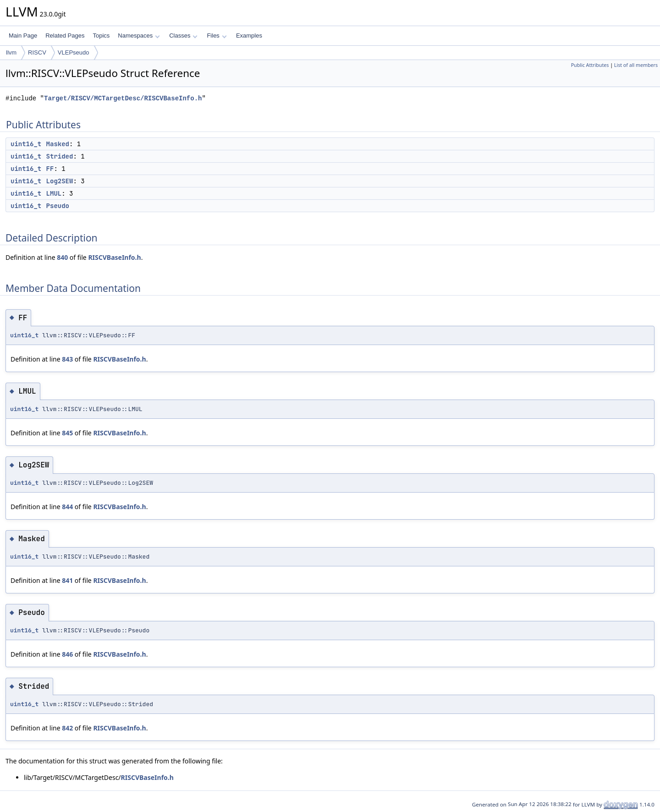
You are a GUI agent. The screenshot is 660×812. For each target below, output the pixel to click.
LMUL (54, 193)
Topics (101, 36)
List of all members (636, 65)
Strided (60, 156)
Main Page (23, 36)
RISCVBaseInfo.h (114, 257)
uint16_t (26, 144)
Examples (249, 36)
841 (67, 580)
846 (67, 654)
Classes (183, 36)
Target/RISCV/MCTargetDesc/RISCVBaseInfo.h (123, 98)
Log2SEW (60, 181)
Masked (58, 144)
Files (217, 36)
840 (62, 257)
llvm (11, 52)
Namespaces (139, 36)
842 (67, 728)
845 (67, 433)
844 (67, 507)
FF (50, 169)
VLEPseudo (74, 52)
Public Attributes (590, 65)
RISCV (37, 52)
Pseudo (58, 206)
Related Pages (65, 36)
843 (67, 359)
